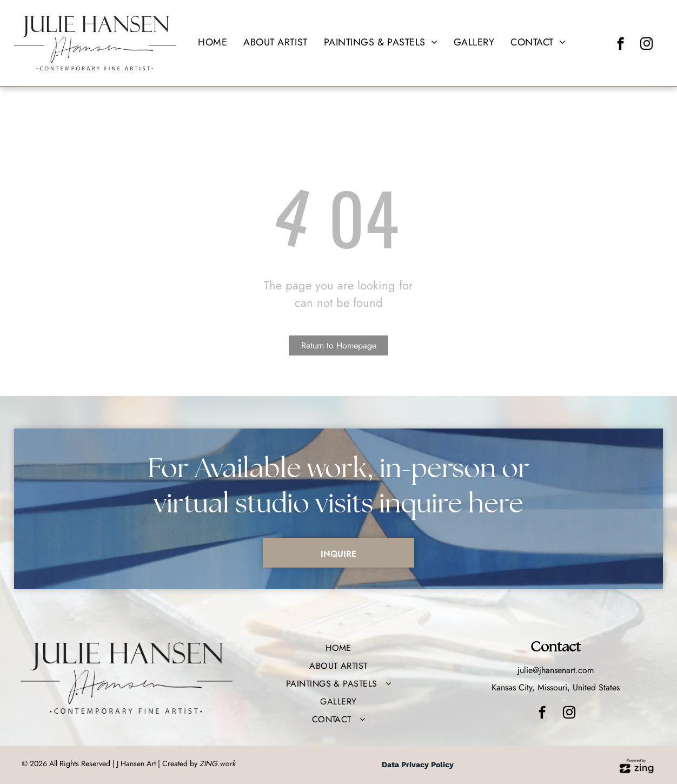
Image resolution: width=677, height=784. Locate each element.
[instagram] (646, 45)
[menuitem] (213, 42)
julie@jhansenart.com (556, 670)
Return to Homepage (339, 345)
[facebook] (620, 45)
